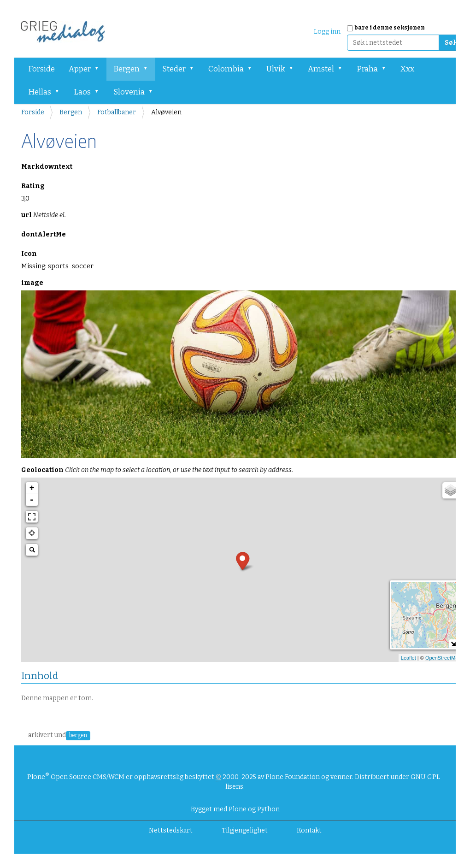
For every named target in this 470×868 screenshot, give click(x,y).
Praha (367, 69)
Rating (33, 186)
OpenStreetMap (443, 658)
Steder (174, 69)
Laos (82, 92)
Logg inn (327, 32)
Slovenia (129, 92)
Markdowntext (47, 167)
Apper (80, 69)
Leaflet (408, 658)
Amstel (321, 69)
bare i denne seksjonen (390, 28)
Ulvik (276, 69)
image (32, 283)
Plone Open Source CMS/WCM (76, 777)
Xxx (407, 69)
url (44, 215)
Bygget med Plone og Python (235, 809)
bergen (78, 735)
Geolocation (157, 470)
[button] (100, 69)
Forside (41, 69)
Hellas (40, 92)
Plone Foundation (293, 777)
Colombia (226, 69)
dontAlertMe (44, 234)
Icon (29, 254)
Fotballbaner (117, 112)
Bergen (126, 69)
